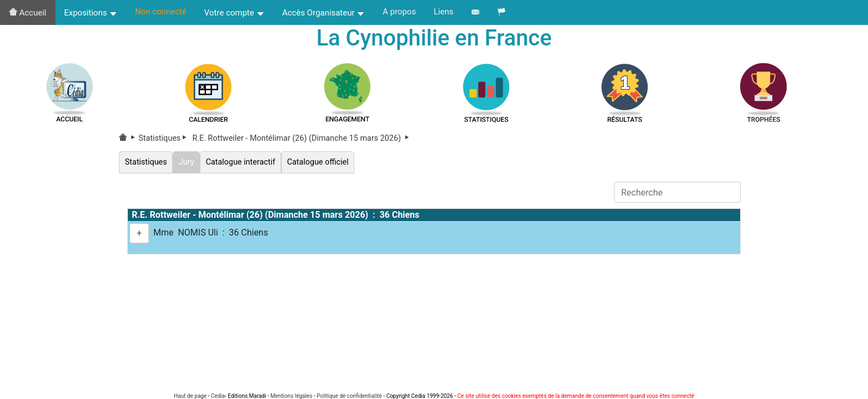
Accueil (28, 13)
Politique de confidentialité (349, 396)
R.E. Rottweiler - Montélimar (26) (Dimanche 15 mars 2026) (301, 138)
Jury (186, 162)
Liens (443, 12)
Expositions (91, 13)
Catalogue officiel (318, 162)
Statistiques (164, 138)
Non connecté (161, 12)
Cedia (218, 396)
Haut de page (190, 396)
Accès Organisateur (324, 13)
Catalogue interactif (241, 162)
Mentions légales (291, 396)
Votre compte (234, 13)
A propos (399, 12)
